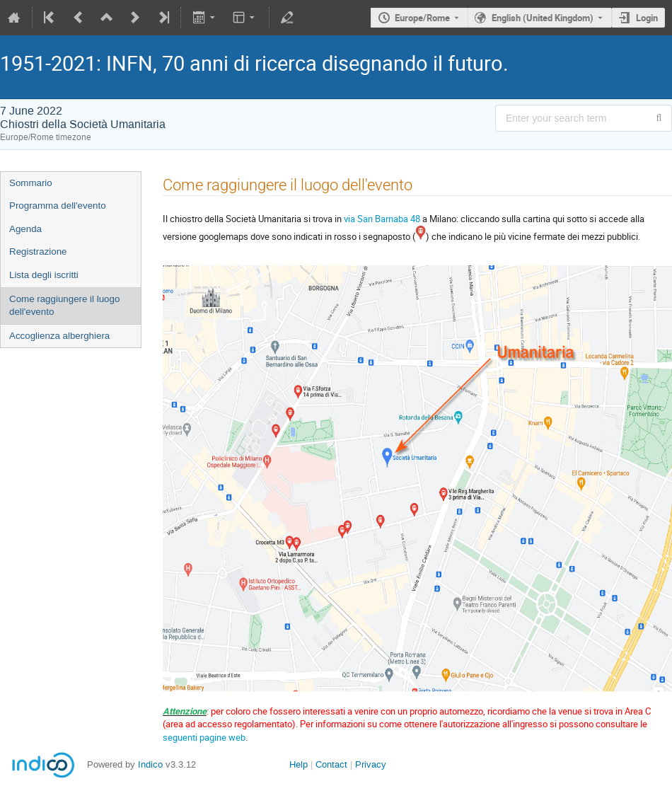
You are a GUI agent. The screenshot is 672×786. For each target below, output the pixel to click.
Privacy (371, 764)
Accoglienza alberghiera (59, 336)
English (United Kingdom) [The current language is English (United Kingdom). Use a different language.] (543, 18)
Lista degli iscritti (44, 275)
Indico (150, 764)
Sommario (31, 183)
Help (299, 764)
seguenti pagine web (204, 737)
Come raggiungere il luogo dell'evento (64, 306)
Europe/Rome (422, 18)
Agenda (25, 229)
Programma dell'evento (58, 206)
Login (647, 18)
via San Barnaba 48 (382, 219)
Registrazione (38, 252)
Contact (331, 764)
